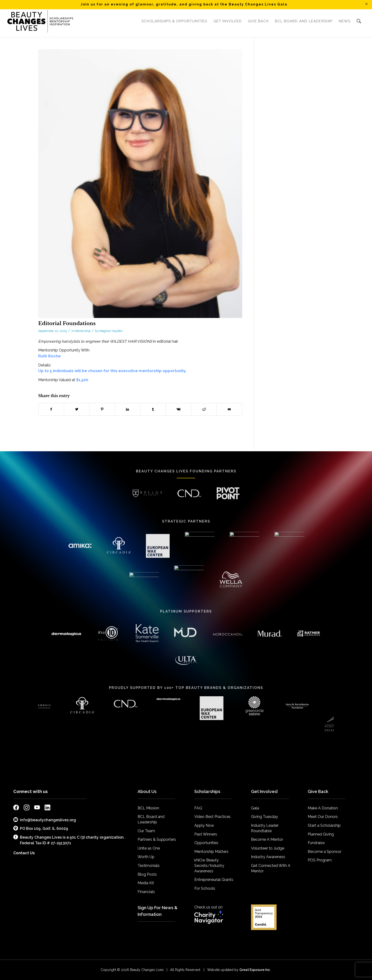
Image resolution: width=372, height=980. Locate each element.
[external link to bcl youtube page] (37, 808)
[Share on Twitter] (77, 409)
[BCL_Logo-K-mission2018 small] (40, 21)
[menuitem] (174, 21)
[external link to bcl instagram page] (27, 808)
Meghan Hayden (111, 331)
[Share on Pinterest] (102, 409)
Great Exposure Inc (255, 970)
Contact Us (24, 853)
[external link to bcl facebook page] (16, 808)
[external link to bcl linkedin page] (47, 808)
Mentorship (83, 331)
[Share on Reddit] (204, 409)
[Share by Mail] (229, 409)
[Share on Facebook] (51, 409)
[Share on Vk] (178, 409)
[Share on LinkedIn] (128, 409)
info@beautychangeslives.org (45, 820)
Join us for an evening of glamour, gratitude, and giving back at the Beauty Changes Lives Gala (184, 4)
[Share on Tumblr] (153, 409)
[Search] (359, 21)
